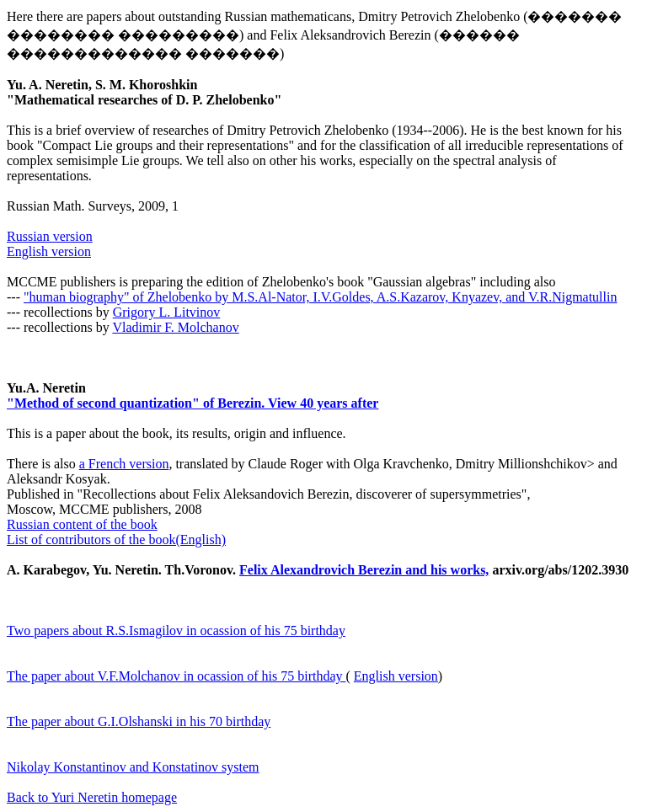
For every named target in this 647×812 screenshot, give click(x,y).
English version (49, 251)
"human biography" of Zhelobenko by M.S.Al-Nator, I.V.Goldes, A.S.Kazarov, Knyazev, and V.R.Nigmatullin (320, 297)
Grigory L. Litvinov (167, 312)
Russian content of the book (82, 524)
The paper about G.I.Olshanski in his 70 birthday (139, 721)
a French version (124, 464)
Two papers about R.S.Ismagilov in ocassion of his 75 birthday (176, 630)
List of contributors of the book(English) (116, 540)
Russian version (50, 236)
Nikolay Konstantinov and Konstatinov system (133, 767)
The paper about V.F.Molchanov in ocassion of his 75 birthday (176, 676)
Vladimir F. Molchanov (175, 327)
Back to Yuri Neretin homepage (92, 797)
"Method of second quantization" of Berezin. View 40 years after (192, 403)
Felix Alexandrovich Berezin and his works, (364, 570)
